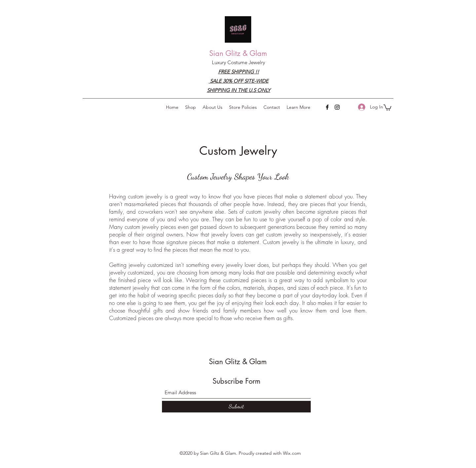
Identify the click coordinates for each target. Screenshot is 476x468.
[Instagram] (337, 107)
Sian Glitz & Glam (238, 53)
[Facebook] (327, 107)
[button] (298, 107)
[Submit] (236, 407)
